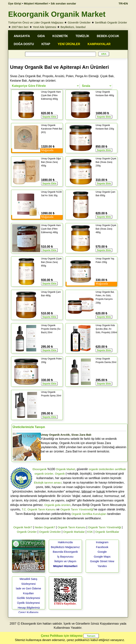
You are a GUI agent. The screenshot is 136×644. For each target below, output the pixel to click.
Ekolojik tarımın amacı (48, 483)
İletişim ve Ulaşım (65, 561)
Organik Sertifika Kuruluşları (89, 514)
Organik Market (66, 469)
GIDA (41, 36)
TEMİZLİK (82, 36)
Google (102, 552)
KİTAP (46, 44)
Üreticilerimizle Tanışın (29, 427)
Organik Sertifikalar (107, 532)
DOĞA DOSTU (24, 44)
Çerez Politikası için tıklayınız (62, 636)
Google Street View (102, 561)
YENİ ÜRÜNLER (69, 44)
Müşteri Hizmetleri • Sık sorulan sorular (50, 3)
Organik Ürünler (27, 532)
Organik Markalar (74, 532)
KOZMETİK (60, 36)
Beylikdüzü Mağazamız (65, 547)
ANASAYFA (22, 36)
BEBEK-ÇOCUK (108, 36)
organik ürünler (44, 474)
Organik (60, 474)
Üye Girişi (15, 3)
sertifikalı (120, 469)
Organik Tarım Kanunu (72, 527)
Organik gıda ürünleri (57, 505)
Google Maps (102, 557)
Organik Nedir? (23, 527)
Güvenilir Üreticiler (79, 22)
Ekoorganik (40, 469)
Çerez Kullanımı (29, 612)
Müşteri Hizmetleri (65, 566)
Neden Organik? (45, 527)
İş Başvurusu (65, 557)
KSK (90, 532)
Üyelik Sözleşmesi (28, 603)
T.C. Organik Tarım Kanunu (39, 509)
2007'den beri (20, 27)
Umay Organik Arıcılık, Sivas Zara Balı (66, 435)
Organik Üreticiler (50, 532)
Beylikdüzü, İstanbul (73, 27)
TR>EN (123, 3)
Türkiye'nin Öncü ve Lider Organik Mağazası (36, 22)
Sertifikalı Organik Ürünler (111, 22)
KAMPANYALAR (99, 44)
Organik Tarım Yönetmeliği (77, 509)
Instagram (102, 542)
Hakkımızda (65, 542)
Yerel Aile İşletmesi (44, 27)
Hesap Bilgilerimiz (29, 608)
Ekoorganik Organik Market (57, 14)
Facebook (102, 547)
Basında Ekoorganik (65, 552)
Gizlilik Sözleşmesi (28, 598)
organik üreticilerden (101, 469)
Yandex (102, 566)
